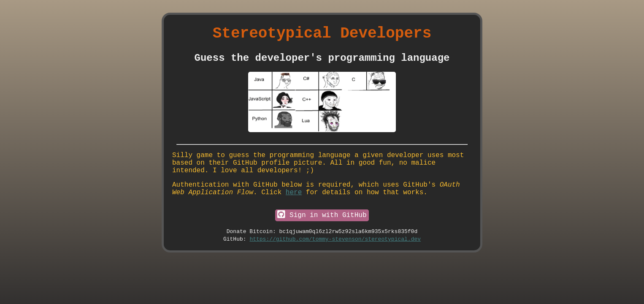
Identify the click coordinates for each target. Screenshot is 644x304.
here (294, 206)
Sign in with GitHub (322, 231)
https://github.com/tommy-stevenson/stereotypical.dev (335, 259)
